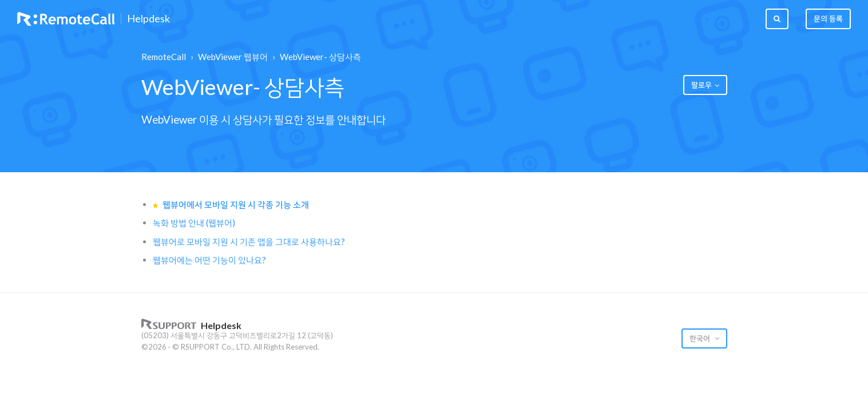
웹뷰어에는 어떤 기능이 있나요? (209, 260)
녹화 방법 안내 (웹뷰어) (194, 223)
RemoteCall (164, 57)
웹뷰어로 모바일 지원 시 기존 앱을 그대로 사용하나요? (249, 241)
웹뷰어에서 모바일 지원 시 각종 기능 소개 (236, 204)
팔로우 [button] (701, 85)
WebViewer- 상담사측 (320, 57)
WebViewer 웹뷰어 (233, 57)
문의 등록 (828, 18)
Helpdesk (148, 19)
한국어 (701, 338)
